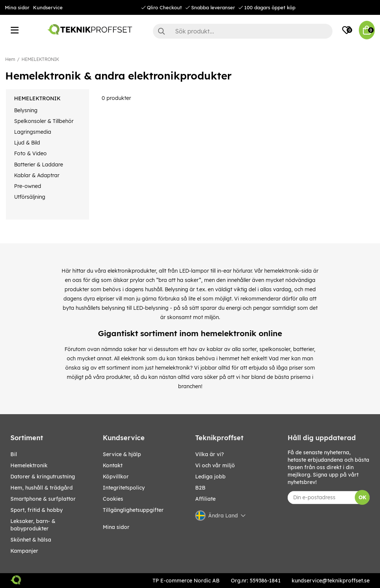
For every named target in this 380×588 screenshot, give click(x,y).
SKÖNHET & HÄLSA (31, 540)
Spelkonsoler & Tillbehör (44, 121)
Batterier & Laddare (39, 165)
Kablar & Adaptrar (37, 175)
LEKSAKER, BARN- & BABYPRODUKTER (33, 525)
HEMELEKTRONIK (40, 59)
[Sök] (243, 31)
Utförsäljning (30, 197)
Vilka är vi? (209, 454)
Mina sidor (17, 7)
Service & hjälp (122, 454)
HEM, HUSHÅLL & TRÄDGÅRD (42, 488)
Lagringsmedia (33, 132)
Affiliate (205, 499)
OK (362, 497)
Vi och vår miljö (215, 465)
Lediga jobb (210, 477)
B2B (200, 488)
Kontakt (113, 465)
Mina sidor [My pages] (116, 527)
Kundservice (48, 7)
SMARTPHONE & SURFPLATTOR (43, 499)
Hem (10, 59)
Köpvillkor (116, 477)
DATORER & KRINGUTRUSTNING (43, 477)
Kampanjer (24, 551)
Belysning (26, 110)
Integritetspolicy (124, 488)
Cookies (113, 499)
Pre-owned (28, 186)
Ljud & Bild (27, 143)
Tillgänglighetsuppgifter (133, 510)
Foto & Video (30, 153)
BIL (14, 454)
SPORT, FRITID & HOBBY (37, 510)
